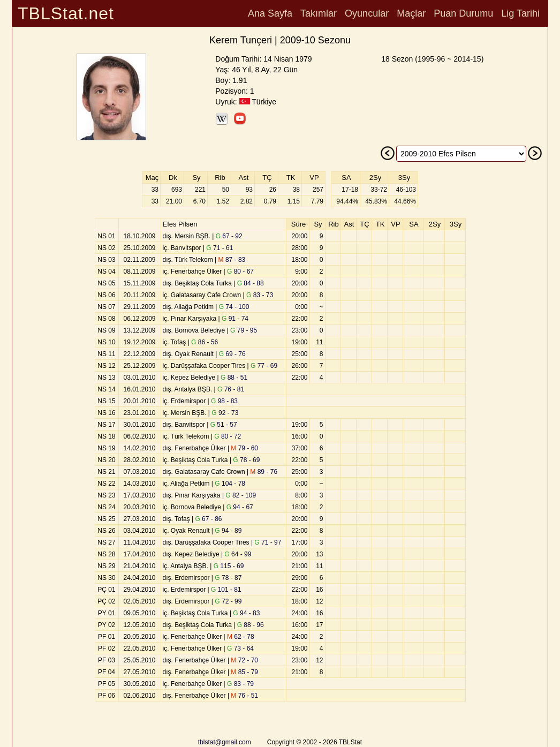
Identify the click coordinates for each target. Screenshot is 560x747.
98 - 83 (224, 401)
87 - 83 (232, 260)
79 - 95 (244, 330)
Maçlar (411, 13)
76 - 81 (231, 389)
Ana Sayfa (270, 13)
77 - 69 (264, 366)
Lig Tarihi (520, 13)
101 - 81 (226, 590)
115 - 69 (229, 566)
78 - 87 (228, 578)
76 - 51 (244, 696)
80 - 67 (240, 271)
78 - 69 (246, 460)
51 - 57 (224, 425)
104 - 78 (230, 484)
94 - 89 (228, 531)
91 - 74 (235, 319)
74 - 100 (234, 307)
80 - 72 (228, 436)
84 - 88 (251, 283)
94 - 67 (240, 507)
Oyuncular (367, 13)
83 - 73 (260, 295)
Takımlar (319, 13)
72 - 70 (244, 660)
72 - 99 (228, 601)
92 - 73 (225, 413)
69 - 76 (232, 354)
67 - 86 (208, 519)
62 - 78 (241, 637)
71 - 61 (220, 248)
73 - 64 (240, 648)
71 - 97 (268, 542)
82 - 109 (241, 495)
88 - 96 (251, 625)
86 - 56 (205, 342)
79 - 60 (244, 448)
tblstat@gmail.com (225, 742)
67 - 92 (229, 236)
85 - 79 (244, 672)
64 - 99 (238, 554)
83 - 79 (240, 684)
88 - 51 (234, 378)
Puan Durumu (463, 13)
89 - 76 (264, 472)
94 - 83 (246, 613)
